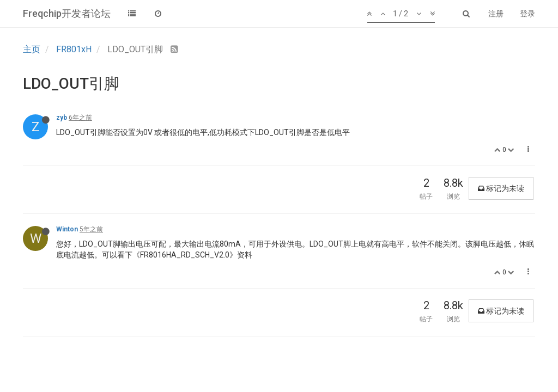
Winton (67, 229)
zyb (62, 118)
